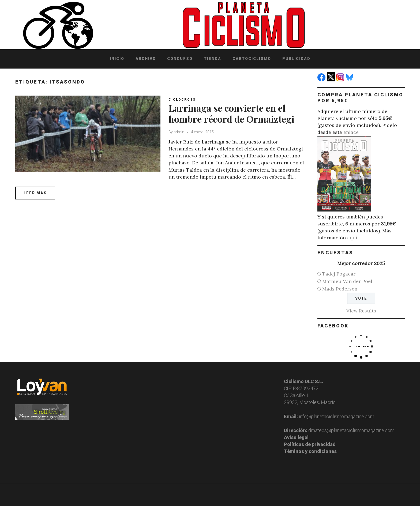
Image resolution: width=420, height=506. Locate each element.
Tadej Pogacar (339, 274)
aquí (352, 238)
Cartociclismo (252, 59)
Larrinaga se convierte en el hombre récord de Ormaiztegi (231, 113)
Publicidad (296, 59)
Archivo (146, 59)
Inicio (117, 59)
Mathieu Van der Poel (347, 281)
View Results (361, 311)
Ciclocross (182, 100)
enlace (351, 132)
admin (179, 132)
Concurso (180, 59)
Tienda (213, 59)
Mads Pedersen (340, 289)
